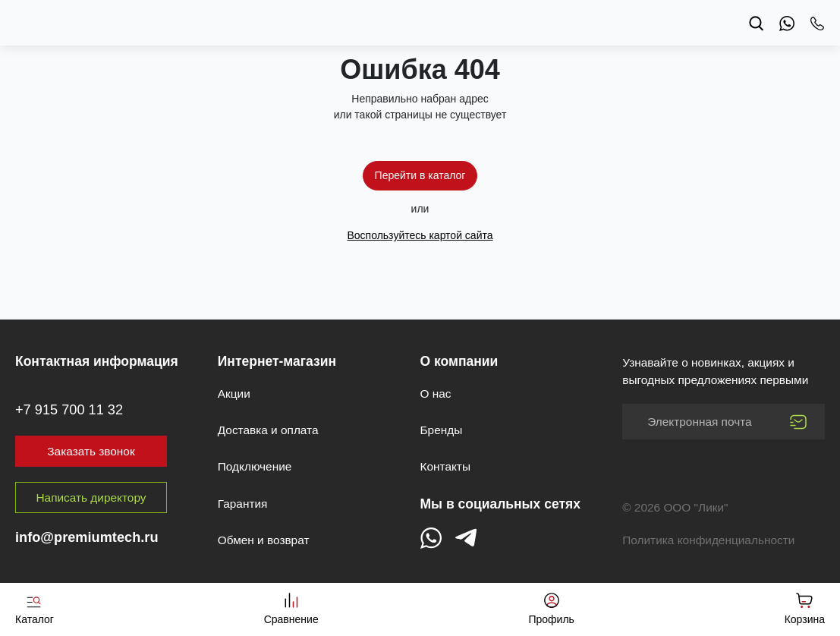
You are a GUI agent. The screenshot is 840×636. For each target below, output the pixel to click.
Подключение (255, 466)
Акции (234, 394)
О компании (459, 361)
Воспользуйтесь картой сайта (420, 235)
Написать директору (91, 497)
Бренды (442, 430)
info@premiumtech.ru (87, 537)
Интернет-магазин (277, 361)
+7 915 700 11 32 (69, 410)
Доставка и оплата (268, 430)
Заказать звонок (91, 451)
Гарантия (243, 504)
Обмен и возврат (264, 540)
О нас (436, 394)
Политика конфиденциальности (708, 540)
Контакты (445, 466)
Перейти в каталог (420, 175)
